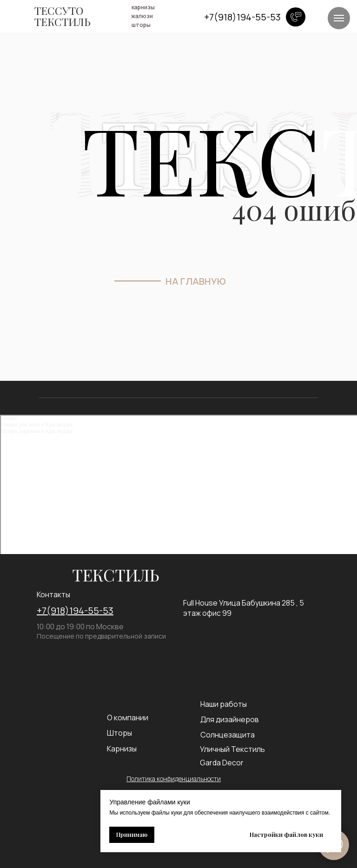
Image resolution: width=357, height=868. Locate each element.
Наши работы (224, 704)
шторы (141, 25)
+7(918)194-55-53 (75, 610)
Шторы (119, 733)
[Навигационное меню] (339, 18)
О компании (128, 718)
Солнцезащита (228, 735)
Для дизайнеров (230, 719)
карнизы (143, 7)
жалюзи (142, 16)
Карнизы (122, 749)
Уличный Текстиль (232, 749)
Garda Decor (222, 763)
